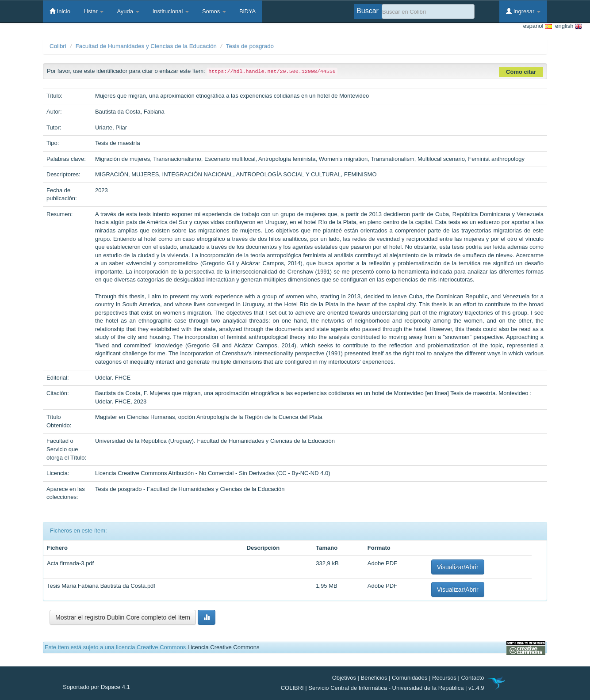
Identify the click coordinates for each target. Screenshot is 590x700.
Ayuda (128, 11)
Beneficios (374, 678)
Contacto (472, 678)
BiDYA (247, 11)
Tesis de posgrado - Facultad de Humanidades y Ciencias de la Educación (190, 489)
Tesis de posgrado (250, 46)
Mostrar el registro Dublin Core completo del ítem (123, 617)
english (567, 26)
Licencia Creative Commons (224, 647)
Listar (94, 11)
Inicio (60, 11)
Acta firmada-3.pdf (70, 563)
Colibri (58, 46)
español (538, 26)
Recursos (444, 678)
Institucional (171, 11)
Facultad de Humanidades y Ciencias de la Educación (146, 46)
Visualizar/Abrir (458, 567)
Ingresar (523, 11)
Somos (214, 11)
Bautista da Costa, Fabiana (130, 112)
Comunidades (410, 678)
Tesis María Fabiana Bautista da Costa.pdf (101, 586)
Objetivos (344, 678)
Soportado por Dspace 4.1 (96, 687)
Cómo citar (521, 72)
